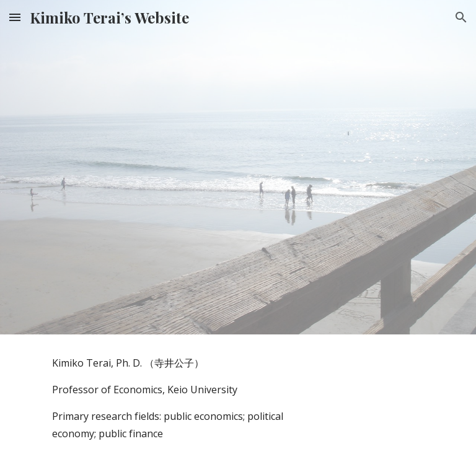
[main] (168, 398)
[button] (15, 17)
